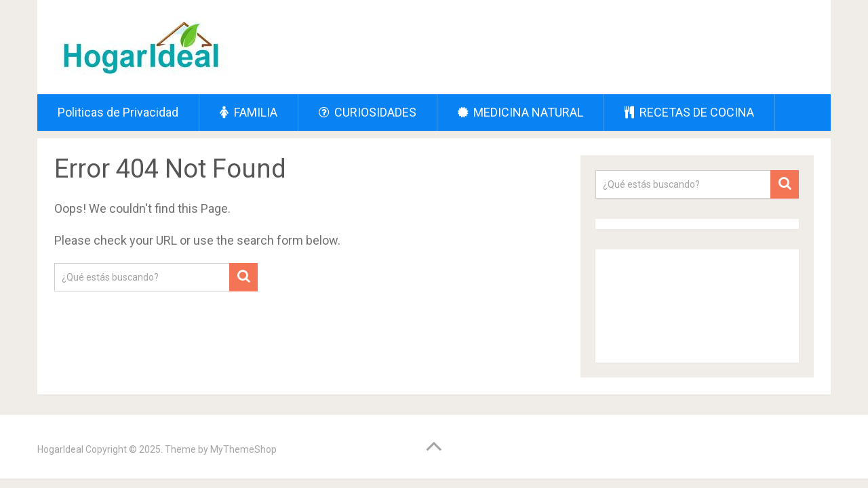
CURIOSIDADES (368, 112)
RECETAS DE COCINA (689, 112)
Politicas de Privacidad (118, 112)
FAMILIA (249, 112)
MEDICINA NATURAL (520, 112)
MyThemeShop (243, 449)
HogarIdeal (60, 449)
